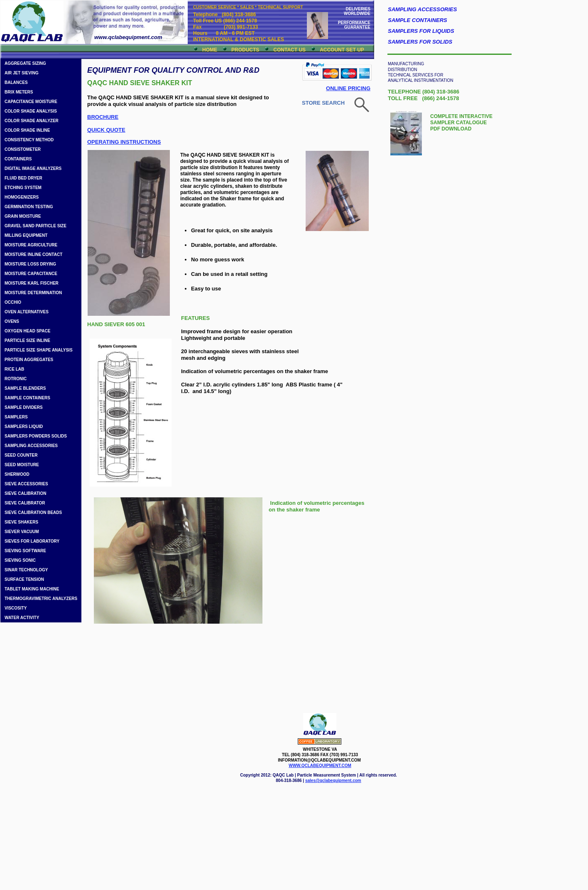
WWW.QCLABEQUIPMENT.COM (320, 766)
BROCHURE (103, 117)
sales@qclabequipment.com (333, 781)
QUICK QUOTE (106, 130)
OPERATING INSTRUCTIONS (124, 142)
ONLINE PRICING (348, 88)
